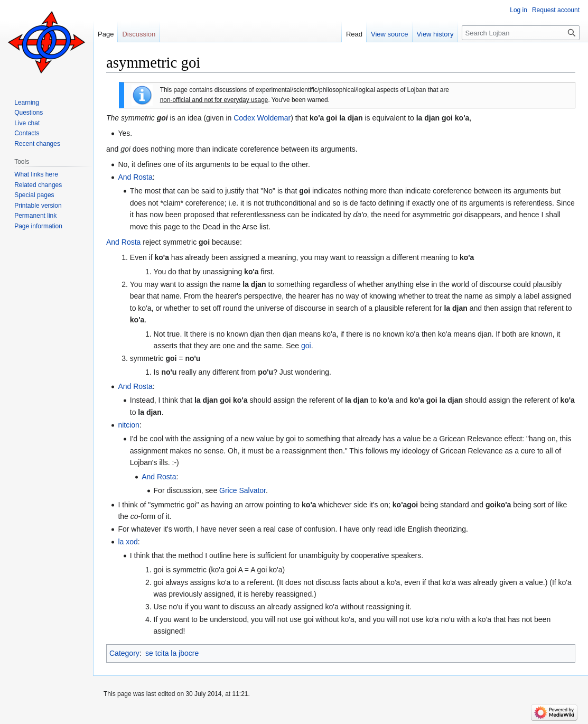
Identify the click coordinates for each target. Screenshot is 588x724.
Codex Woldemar (262, 118)
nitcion (128, 425)
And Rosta (135, 177)
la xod (128, 542)
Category (124, 653)
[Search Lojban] (521, 33)
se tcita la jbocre (172, 653)
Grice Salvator (242, 490)
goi (306, 346)
